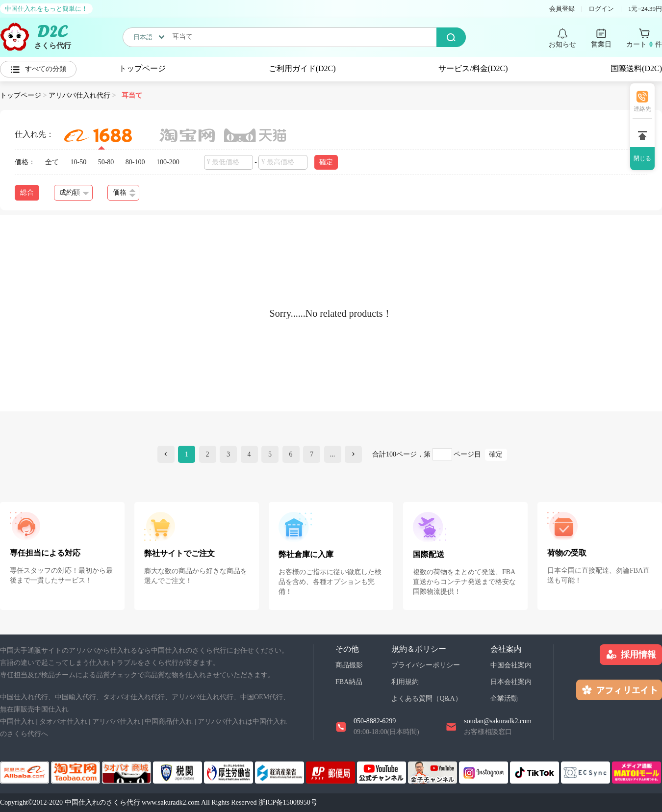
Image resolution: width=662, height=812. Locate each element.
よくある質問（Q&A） (426, 698)
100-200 (168, 162)
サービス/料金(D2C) (473, 68)
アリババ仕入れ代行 (79, 95)
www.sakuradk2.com (171, 802)
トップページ (142, 68)
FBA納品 (349, 682)
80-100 (135, 162)
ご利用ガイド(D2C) (302, 68)
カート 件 (644, 45)
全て (52, 162)
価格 (124, 193)
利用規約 (405, 682)
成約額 (74, 192)
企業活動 (504, 698)
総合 (27, 192)
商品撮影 (349, 665)
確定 (326, 162)
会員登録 (562, 9)
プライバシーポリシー (426, 665)
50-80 (106, 162)
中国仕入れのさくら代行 (102, 802)
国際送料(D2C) (636, 68)
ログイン (601, 9)
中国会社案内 (511, 665)
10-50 (79, 162)
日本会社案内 (511, 682)
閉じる (642, 158)
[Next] (353, 454)
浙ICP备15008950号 (288, 802)
